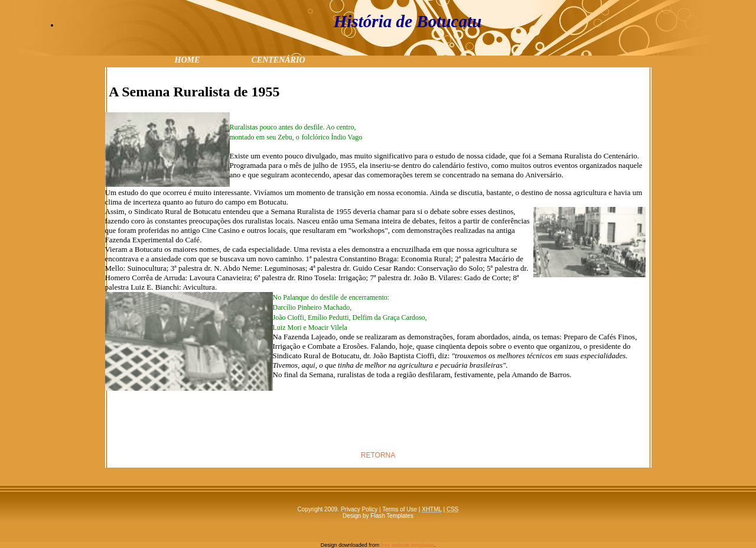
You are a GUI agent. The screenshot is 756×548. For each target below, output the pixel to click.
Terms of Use (400, 509)
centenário (278, 59)
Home (188, 59)
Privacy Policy (359, 509)
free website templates (408, 545)
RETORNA (378, 455)
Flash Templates (392, 516)
